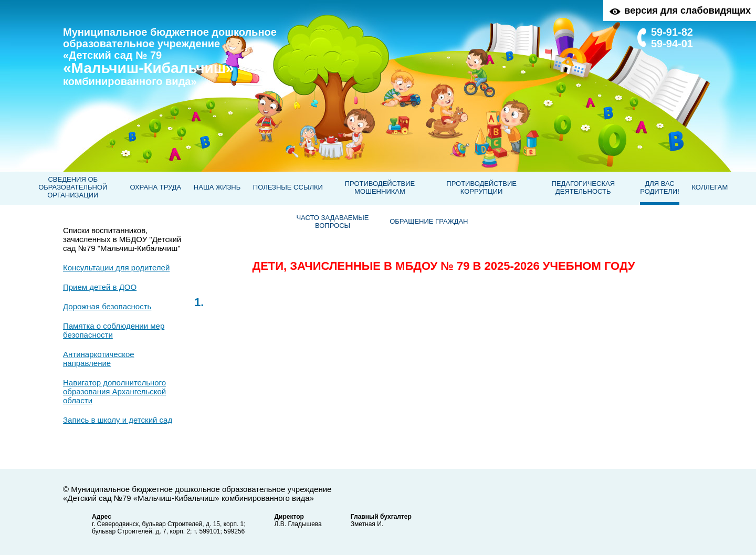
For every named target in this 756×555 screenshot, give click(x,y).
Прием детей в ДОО (100, 287)
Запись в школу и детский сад (118, 420)
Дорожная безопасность (107, 306)
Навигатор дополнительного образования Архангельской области (114, 391)
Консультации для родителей (116, 268)
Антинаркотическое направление (99, 359)
